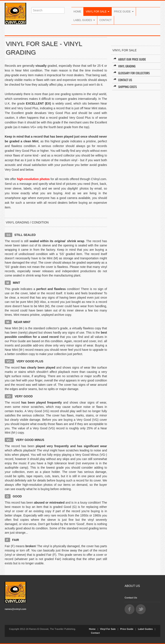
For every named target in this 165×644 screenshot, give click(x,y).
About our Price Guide (130, 59)
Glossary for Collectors (132, 73)
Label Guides (84, 20)
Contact (106, 20)
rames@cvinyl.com (15, 609)
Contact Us (123, 80)
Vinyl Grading (125, 66)
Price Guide (124, 12)
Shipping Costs (125, 87)
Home (77, 12)
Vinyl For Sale (98, 12)
